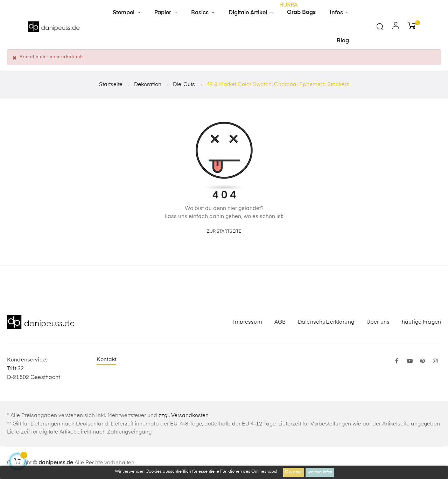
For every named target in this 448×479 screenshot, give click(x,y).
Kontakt (106, 360)
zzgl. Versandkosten (184, 415)
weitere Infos (320, 472)
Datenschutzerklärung (326, 322)
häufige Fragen (421, 322)
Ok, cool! (294, 472)
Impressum (247, 322)
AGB (280, 322)
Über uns (378, 322)
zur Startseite (224, 232)
